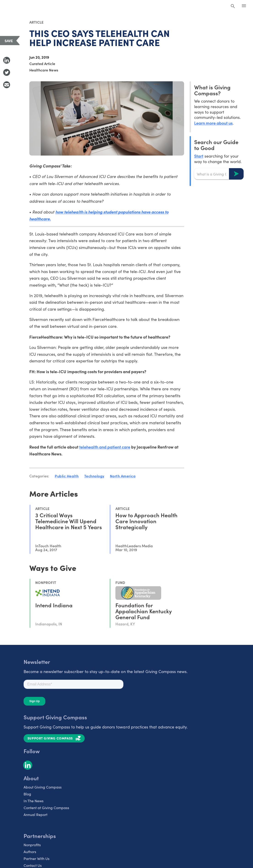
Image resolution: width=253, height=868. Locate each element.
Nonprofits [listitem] (32, 845)
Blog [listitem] (27, 794)
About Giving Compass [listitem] (43, 787)
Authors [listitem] (30, 852)
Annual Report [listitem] (35, 815)
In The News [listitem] (34, 801)
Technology (94, 476)
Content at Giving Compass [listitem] (46, 808)
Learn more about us (213, 123)
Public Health (67, 476)
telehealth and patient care (105, 447)
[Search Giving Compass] (233, 6)
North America (123, 476)
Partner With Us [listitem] (37, 858)
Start (199, 156)
